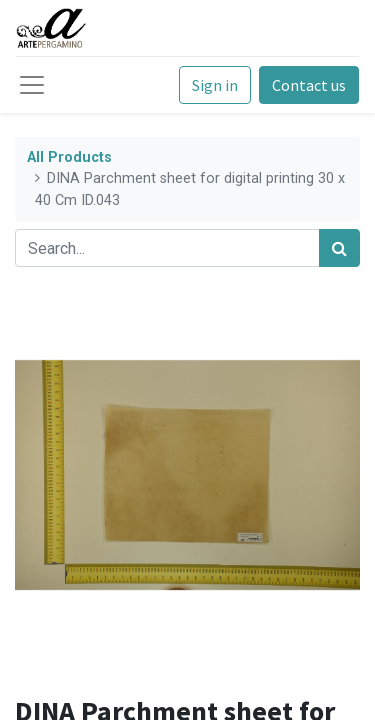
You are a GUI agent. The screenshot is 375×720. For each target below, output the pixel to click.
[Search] (339, 248)
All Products (69, 157)
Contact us (309, 85)
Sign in (215, 85)
